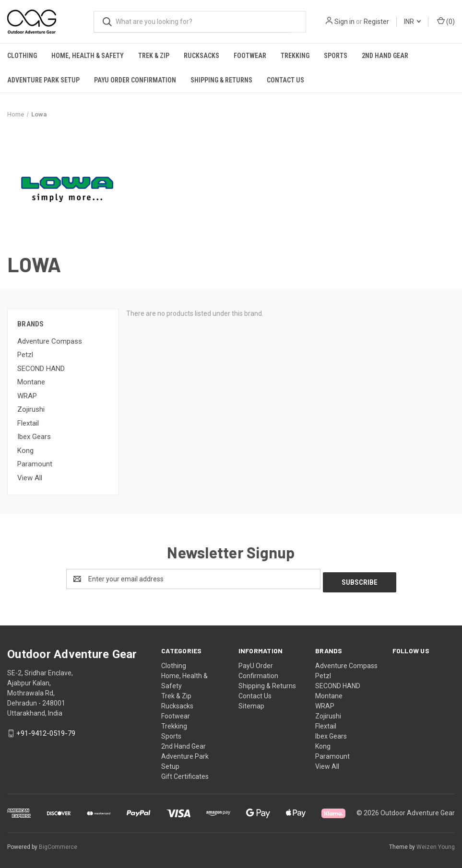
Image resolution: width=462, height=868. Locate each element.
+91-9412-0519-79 (46, 730)
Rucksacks (201, 56)
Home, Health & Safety (88, 56)
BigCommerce (58, 844)
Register (376, 22)
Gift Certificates (185, 773)
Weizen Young (436, 844)
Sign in (344, 22)
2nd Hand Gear (385, 56)
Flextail (28, 423)
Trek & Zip (154, 56)
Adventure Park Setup (43, 80)
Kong (25, 451)
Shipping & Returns (221, 80)
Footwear (250, 56)
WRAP (27, 396)
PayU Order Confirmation (135, 80)
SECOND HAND (41, 369)
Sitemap (251, 703)
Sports (336, 56)
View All (30, 478)
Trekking (295, 56)
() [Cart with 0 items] (446, 21)
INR (412, 22)
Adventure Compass (50, 341)
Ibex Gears (34, 437)
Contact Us (285, 80)
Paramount (35, 464)
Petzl (25, 355)
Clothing (22, 56)
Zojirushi (31, 409)
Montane (31, 382)
